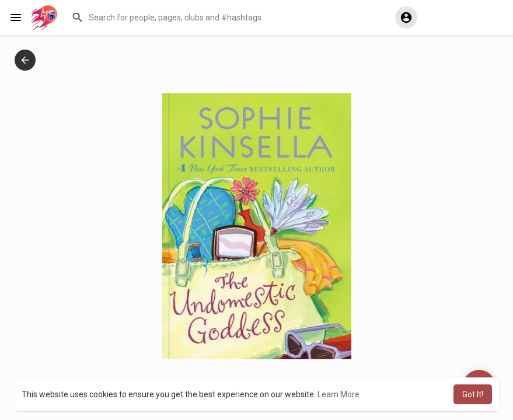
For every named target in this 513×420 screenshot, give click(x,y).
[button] (225, 17)
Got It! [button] (473, 394)
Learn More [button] (338, 394)
